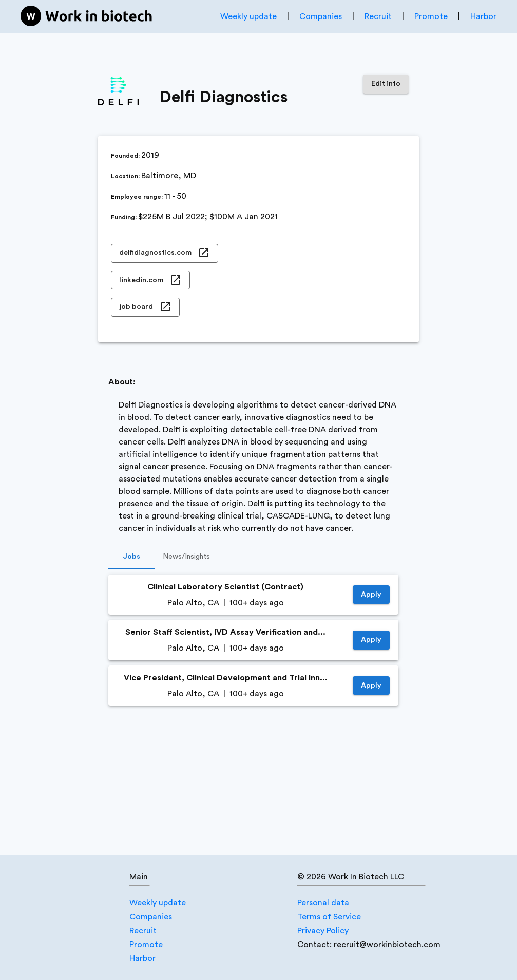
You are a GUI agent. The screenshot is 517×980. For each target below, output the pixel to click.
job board (145, 307)
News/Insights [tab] (186, 557)
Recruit (378, 16)
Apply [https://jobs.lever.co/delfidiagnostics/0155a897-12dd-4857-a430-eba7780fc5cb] (371, 640)
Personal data (323, 903)
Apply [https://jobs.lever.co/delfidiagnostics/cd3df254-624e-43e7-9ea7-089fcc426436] (371, 595)
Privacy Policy (323, 931)
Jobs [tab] (131, 557)
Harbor (483, 16)
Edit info (386, 84)
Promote (431, 16)
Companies (321, 16)
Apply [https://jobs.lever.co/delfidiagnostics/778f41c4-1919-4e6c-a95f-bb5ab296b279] (371, 686)
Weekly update (248, 16)
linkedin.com (150, 280)
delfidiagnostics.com (165, 253)
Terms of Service (329, 917)
